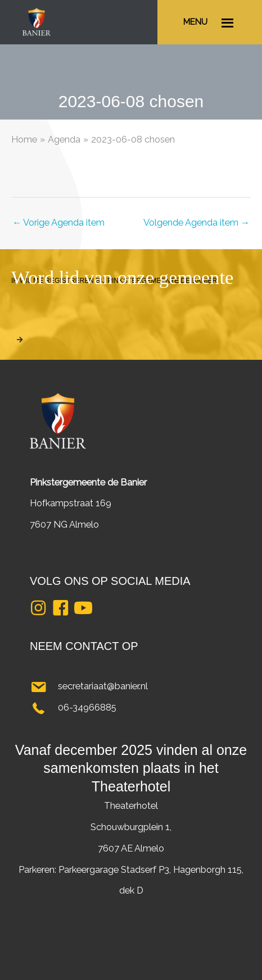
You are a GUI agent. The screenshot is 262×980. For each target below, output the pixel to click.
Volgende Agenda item (196, 223)
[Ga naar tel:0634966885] (131, 708)
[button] (38, 608)
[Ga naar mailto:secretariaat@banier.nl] (131, 686)
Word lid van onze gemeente (122, 277)
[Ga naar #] (210, 22)
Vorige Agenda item (58, 223)
